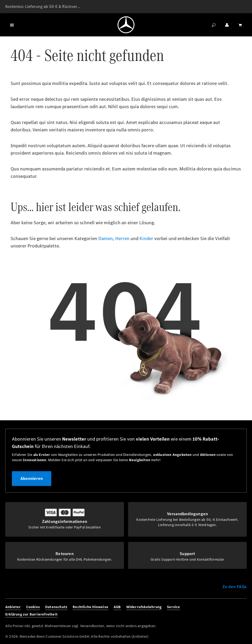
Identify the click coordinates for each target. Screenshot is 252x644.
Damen (106, 238)
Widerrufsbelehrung (144, 607)
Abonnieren (32, 478)
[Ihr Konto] (227, 25)
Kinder (146, 238)
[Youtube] (242, 611)
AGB (117, 607)
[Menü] (12, 25)
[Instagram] (224, 611)
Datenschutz (56, 607)
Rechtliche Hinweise (90, 607)
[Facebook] (215, 611)
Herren (122, 238)
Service (173, 607)
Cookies (33, 607)
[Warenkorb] (240, 25)
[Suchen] (214, 25)
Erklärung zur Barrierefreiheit (31, 614)
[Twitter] (233, 611)
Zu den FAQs (235, 587)
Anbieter (13, 607)
